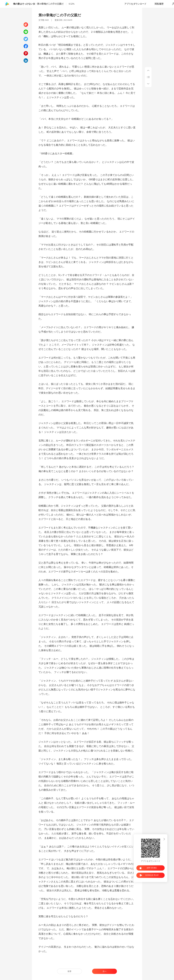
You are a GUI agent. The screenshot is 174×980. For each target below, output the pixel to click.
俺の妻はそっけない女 (24, 4)
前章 (69, 971)
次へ (105, 971)
